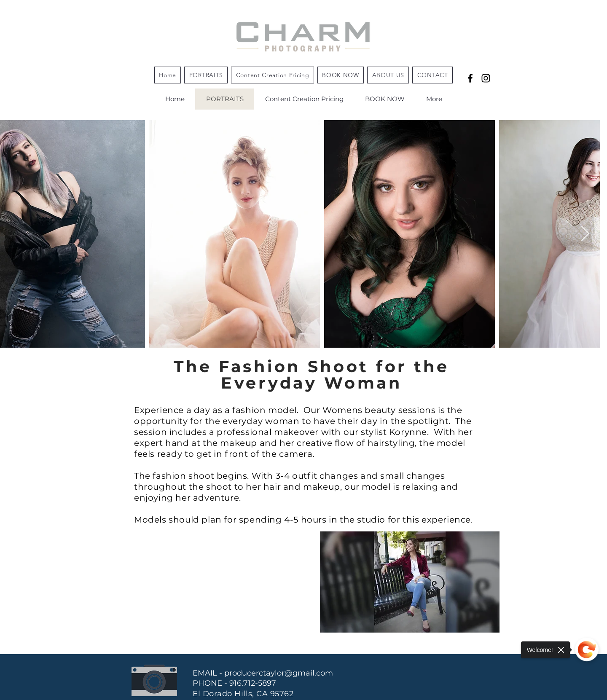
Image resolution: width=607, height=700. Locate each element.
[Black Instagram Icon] (486, 78)
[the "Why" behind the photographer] (470, 78)
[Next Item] (585, 234)
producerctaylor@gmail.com (279, 673)
